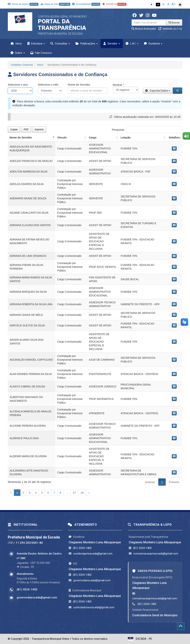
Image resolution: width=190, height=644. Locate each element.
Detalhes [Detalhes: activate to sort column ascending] (174, 138)
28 (82, 493)
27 (74, 493)
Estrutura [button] (36, 44)
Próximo (174, 482)
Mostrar (118, 85)
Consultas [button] (60, 44)
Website (170, 29)
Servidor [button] (112, 44)
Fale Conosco (41, 53)
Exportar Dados (158, 91)
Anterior (150, 482)
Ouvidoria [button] (153, 44)
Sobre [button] (18, 53)
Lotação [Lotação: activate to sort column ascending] (126, 138)
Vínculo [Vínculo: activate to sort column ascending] (62, 138)
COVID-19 (114, 4)
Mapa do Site (55, 4)
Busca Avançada (144, 29)
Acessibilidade (86, 4)
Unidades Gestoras (22, 65)
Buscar (174, 23)
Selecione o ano (18, 85)
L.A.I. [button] (132, 44)
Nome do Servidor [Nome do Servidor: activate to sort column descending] (21, 138)
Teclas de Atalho (23, 4)
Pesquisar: (147, 130)
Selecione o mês (48, 85)
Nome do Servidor (79, 85)
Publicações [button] (87, 44)
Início (16, 44)
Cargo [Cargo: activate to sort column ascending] (93, 138)
